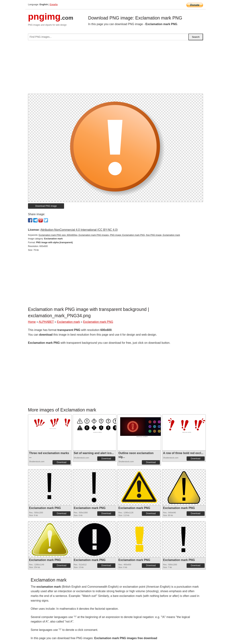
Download (61, 462)
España (54, 4)
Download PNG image (46, 206)
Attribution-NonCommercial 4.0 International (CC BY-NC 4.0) (79, 230)
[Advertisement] (115, 68)
